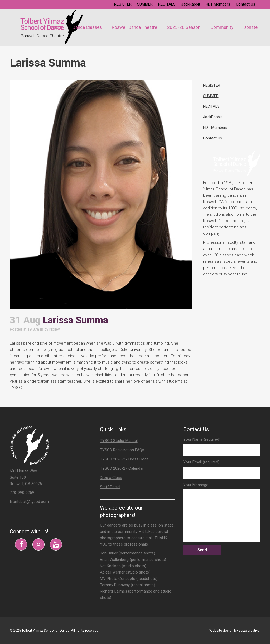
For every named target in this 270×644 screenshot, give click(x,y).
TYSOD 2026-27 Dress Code (124, 459)
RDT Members (218, 4)
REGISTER (123, 4)
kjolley (58, 329)
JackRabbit (191, 4)
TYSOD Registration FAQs (122, 450)
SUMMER (145, 4)
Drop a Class (111, 478)
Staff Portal (110, 487)
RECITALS (167, 4)
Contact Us (245, 4)
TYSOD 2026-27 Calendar (122, 468)
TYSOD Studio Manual (119, 441)
